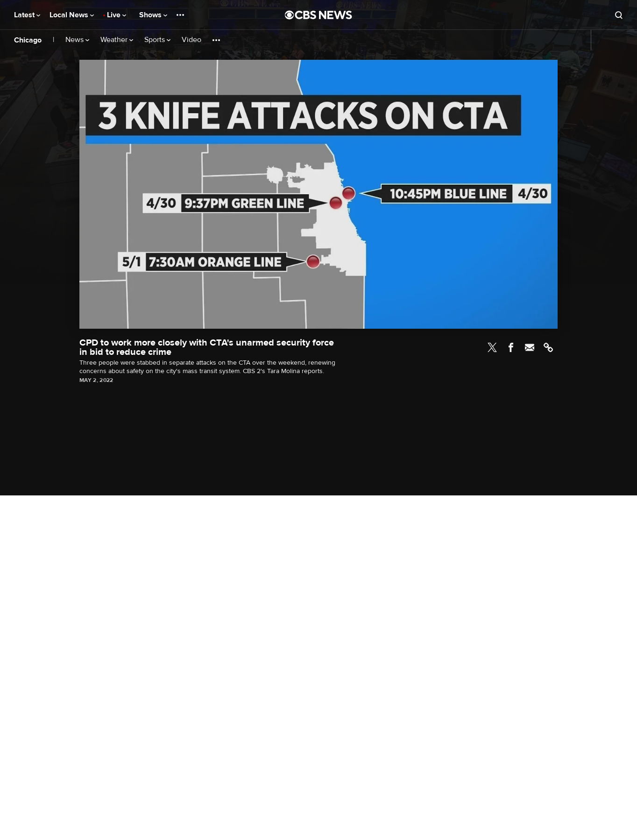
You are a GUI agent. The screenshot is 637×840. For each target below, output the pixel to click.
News (77, 40)
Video (191, 40)
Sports (157, 40)
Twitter (492, 347)
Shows (153, 15)
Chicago (28, 40)
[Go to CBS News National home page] (318, 15)
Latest (27, 15)
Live (117, 15)
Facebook (511, 347)
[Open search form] (619, 15)
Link (548, 347)
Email (530, 347)
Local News (72, 15)
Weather (117, 40)
